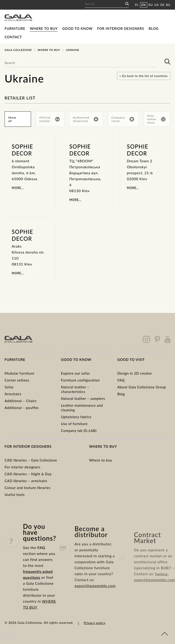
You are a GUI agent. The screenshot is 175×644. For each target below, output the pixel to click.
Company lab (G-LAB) (79, 431)
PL (137, 5)
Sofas (9, 387)
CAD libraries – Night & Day (28, 474)
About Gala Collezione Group (142, 387)
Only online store (156, 119)
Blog (154, 28)
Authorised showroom (86, 119)
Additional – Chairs (21, 401)
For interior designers (121, 28)
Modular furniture (20, 373)
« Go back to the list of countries (144, 76)
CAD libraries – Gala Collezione (31, 460)
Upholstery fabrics (76, 417)
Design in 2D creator (135, 373)
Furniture (15, 28)
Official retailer (49, 119)
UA (157, 5)
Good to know (77, 28)
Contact (13, 37)
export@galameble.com (95, 598)
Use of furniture (74, 424)
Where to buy (44, 28)
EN (144, 5)
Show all (12, 119)
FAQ (121, 380)
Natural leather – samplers (83, 398)
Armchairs (13, 394)
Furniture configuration (80, 380)
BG (168, 5)
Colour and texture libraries (28, 488)
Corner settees (17, 380)
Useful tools (15, 495)
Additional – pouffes (22, 408)
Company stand (123, 119)
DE (162, 5)
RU (151, 5)
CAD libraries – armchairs (26, 481)
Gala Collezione (18, 50)
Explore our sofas (75, 373)
